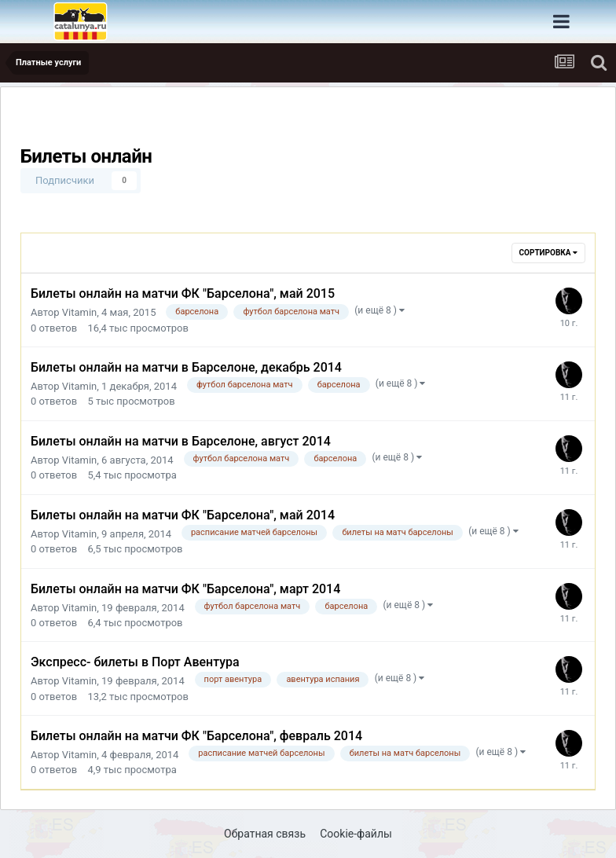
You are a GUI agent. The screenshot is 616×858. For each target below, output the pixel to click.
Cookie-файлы (356, 834)
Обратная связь (265, 834)
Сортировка (548, 253)
